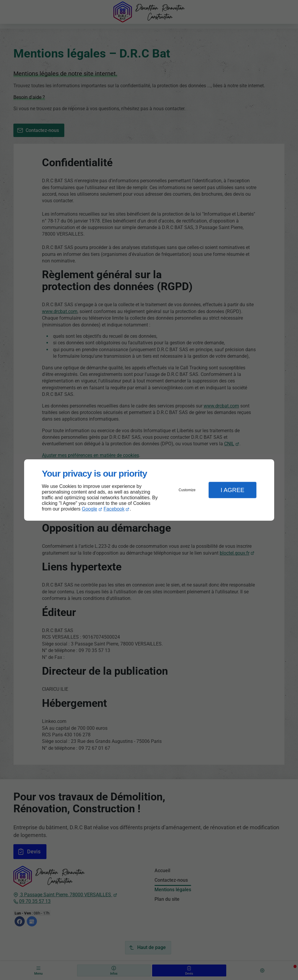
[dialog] (149, 490)
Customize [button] (187, 490)
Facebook (114, 509)
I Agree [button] (233, 490)
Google (90, 509)
